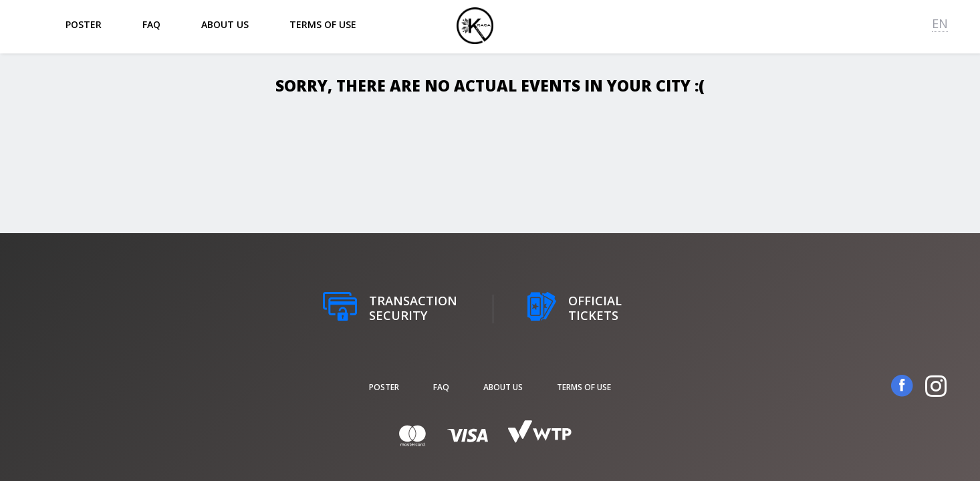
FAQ (151, 24)
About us (225, 24)
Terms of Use (323, 24)
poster (84, 24)
